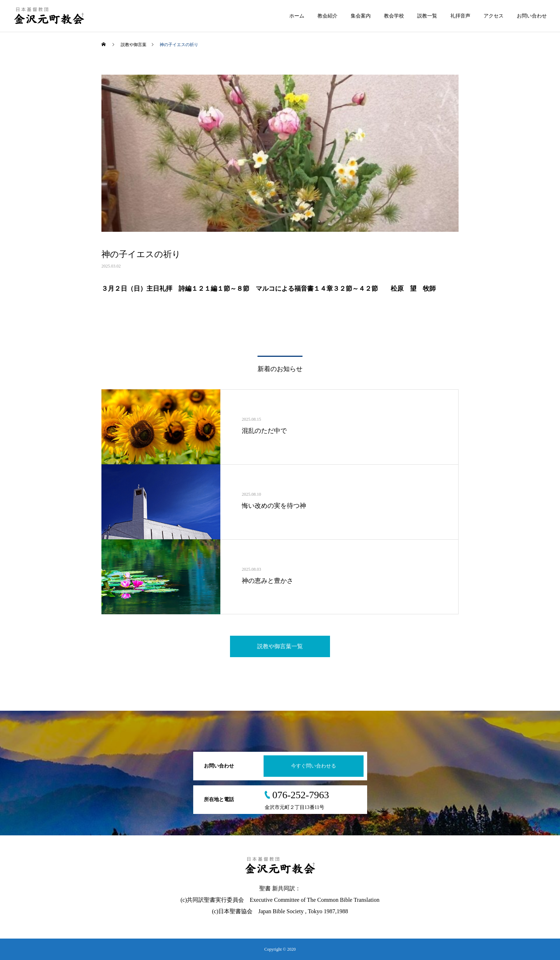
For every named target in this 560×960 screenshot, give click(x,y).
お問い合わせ (532, 16)
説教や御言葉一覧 (280, 646)
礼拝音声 (460, 16)
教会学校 (394, 16)
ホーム (297, 16)
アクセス (494, 16)
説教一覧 (427, 16)
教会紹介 (327, 16)
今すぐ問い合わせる (314, 766)
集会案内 (361, 16)
